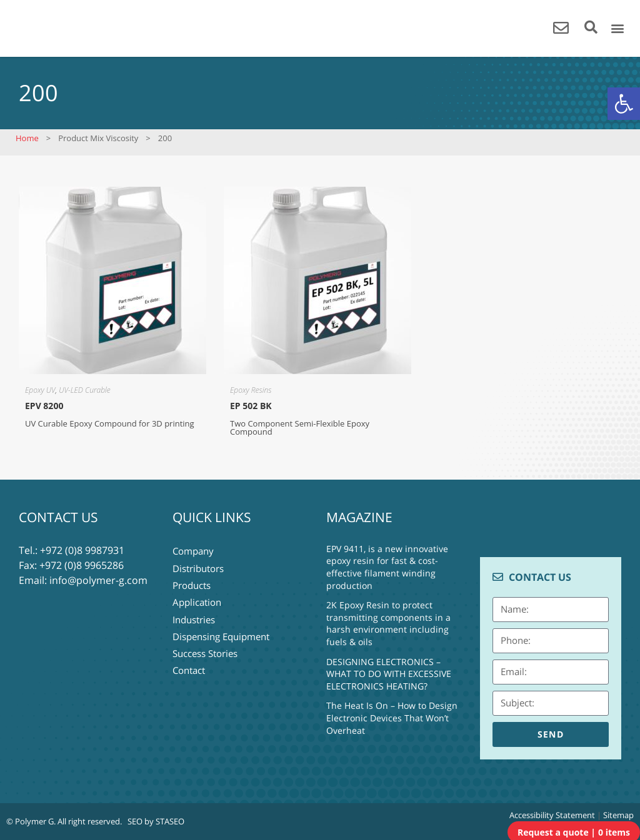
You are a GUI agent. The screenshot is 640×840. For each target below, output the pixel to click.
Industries (194, 610)
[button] (624, 104)
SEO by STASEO (156, 821)
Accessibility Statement (552, 815)
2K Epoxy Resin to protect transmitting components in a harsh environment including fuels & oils (388, 623)
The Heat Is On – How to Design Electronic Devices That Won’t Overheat (392, 718)
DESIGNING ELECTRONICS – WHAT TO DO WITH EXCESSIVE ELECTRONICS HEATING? (389, 674)
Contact (189, 655)
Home (27, 138)
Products (192, 580)
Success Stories (205, 640)
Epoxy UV (40, 390)
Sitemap (618, 815)
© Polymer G (30, 821)
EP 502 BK (251, 406)
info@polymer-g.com (98, 580)
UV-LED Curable (84, 390)
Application (197, 595)
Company (193, 550)
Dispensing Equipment (221, 625)
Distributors (198, 565)
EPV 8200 (44, 406)
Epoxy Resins (251, 390)
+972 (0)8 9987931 (82, 550)
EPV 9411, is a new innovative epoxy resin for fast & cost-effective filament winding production (387, 567)
